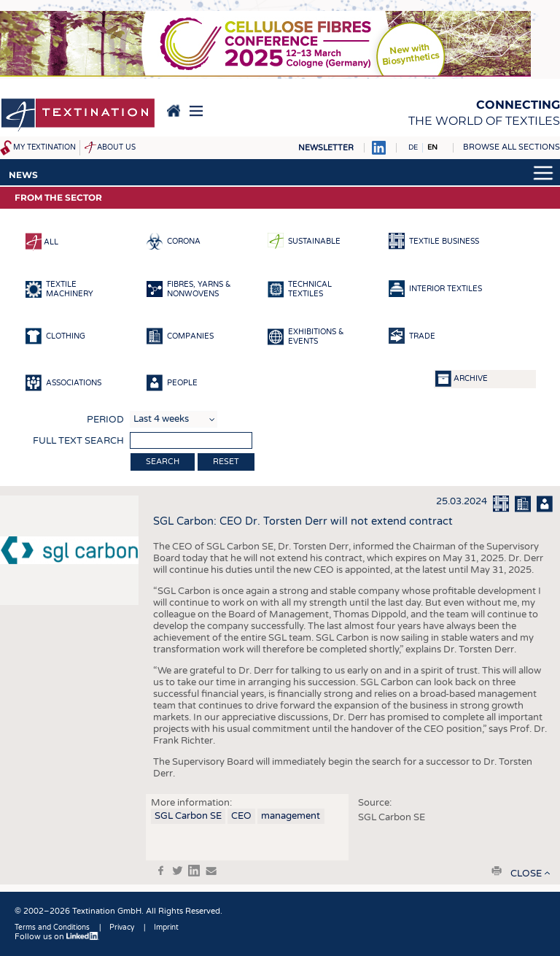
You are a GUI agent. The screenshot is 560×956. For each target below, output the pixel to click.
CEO (241, 816)
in (194, 871)
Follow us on (57, 937)
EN (432, 147)
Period (105, 420)
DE (413, 147)
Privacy (122, 928)
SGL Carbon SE (188, 816)
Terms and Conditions (52, 928)
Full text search (78, 441)
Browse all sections (512, 147)
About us (116, 147)
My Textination (44, 147)
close (526, 874)
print (497, 871)
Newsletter (326, 148)
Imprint (166, 928)
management (291, 816)
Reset (226, 462)
